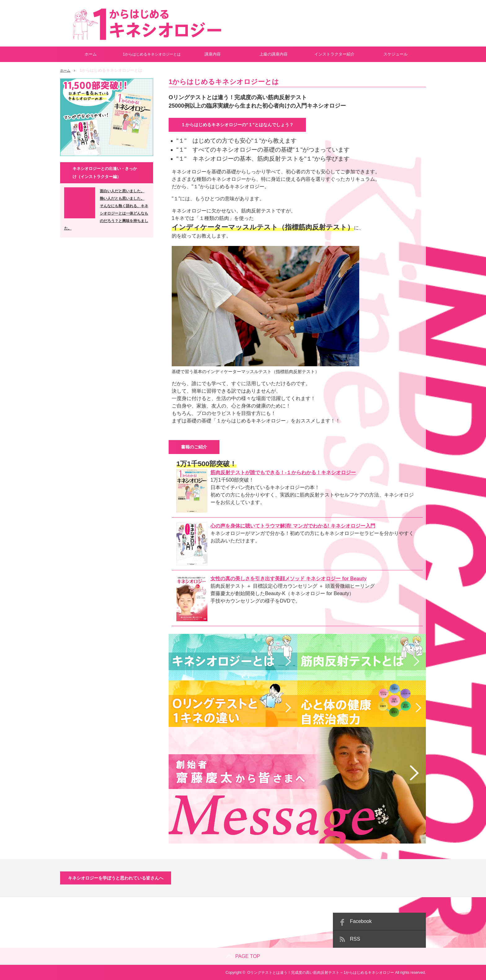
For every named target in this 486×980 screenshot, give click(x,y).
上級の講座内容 (274, 54)
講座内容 (213, 54)
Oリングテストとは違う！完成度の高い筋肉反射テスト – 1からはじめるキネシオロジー (321, 972)
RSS (355, 939)
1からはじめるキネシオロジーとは (152, 54)
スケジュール (395, 54)
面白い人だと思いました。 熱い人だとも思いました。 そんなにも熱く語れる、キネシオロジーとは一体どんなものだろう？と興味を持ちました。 (106, 210)
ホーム (91, 54)
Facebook (361, 921)
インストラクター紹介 (334, 54)
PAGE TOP (243, 956)
